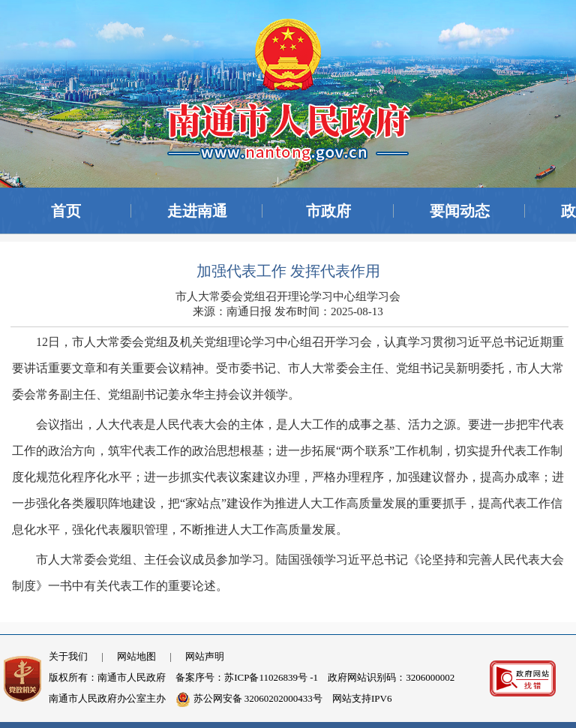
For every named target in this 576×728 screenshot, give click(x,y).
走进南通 (197, 211)
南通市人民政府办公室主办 (107, 698)
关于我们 (68, 656)
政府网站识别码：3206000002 (391, 677)
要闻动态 (460, 211)
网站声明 (205, 656)
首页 (66, 211)
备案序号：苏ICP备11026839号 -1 (247, 677)
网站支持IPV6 (362, 698)
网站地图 (136, 656)
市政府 (328, 211)
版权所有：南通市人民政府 (107, 677)
